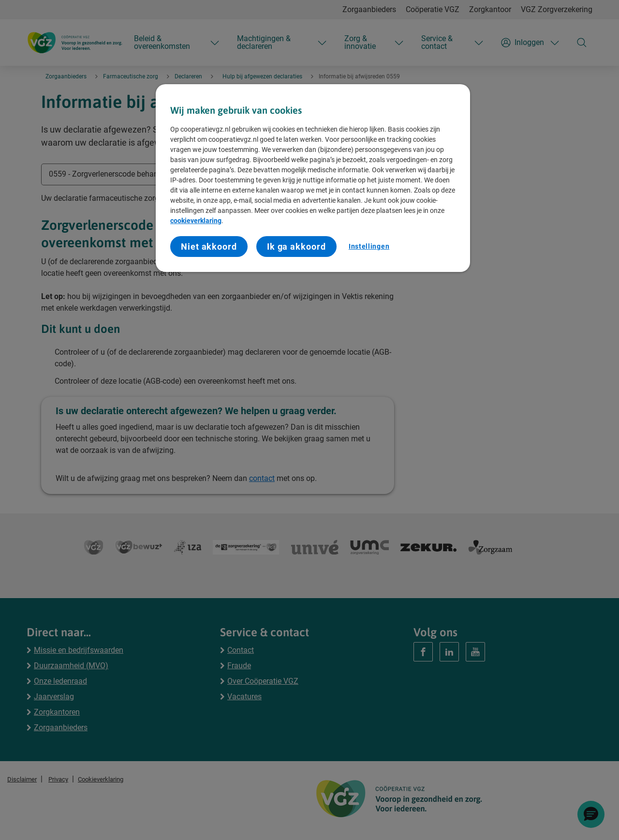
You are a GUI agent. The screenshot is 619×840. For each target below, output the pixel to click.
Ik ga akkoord (296, 247)
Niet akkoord (209, 247)
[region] (313, 178)
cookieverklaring (196, 221)
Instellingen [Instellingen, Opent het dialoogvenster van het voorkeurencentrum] (369, 246)
